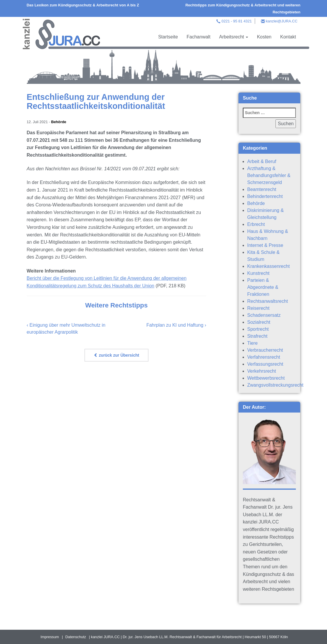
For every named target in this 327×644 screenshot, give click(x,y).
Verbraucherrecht (265, 350)
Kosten (264, 37)
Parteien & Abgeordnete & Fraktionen (263, 287)
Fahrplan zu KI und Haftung (175, 325)
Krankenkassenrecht (268, 266)
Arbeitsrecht (234, 37)
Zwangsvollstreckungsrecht (275, 385)
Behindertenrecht (265, 196)
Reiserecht (258, 308)
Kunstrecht (258, 273)
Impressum (50, 637)
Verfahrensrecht (264, 357)
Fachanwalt (199, 37)
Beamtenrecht (262, 189)
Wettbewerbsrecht (266, 378)
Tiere (252, 343)
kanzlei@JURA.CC (282, 21)
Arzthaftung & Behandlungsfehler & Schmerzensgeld (269, 175)
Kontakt (288, 37)
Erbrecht (256, 224)
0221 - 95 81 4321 (237, 21)
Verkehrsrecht (262, 371)
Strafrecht (257, 336)
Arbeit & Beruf (262, 161)
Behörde (59, 122)
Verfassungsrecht (265, 364)
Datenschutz (76, 637)
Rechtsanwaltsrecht (268, 301)
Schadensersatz (264, 315)
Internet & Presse (265, 245)
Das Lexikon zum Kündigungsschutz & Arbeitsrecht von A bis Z (83, 5)
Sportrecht (258, 329)
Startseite (168, 37)
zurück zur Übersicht (116, 355)
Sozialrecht (259, 322)
